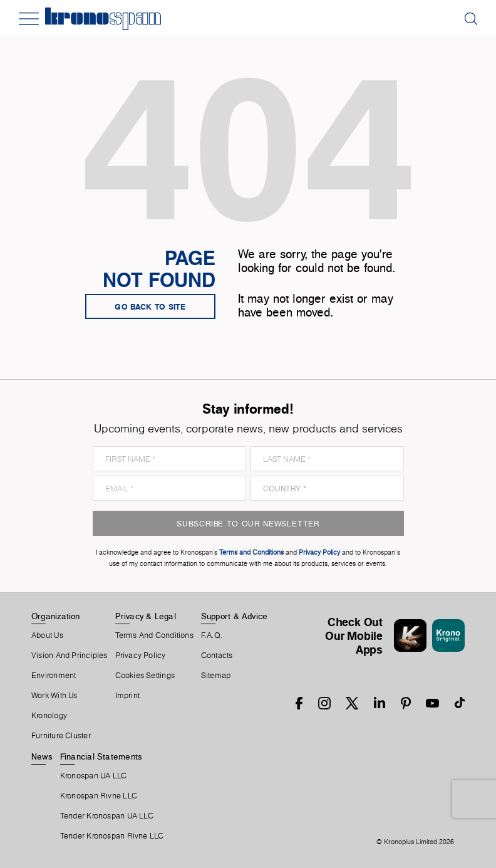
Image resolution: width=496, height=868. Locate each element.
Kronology (49, 716)
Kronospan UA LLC (94, 776)
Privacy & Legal (146, 616)
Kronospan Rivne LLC (99, 796)
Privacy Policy (141, 656)
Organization (56, 616)
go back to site (150, 306)
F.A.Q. (212, 635)
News (42, 756)
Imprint (128, 696)
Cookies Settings (145, 676)
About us (47, 635)
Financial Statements (101, 756)
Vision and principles (70, 656)
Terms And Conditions (154, 635)
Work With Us (54, 696)
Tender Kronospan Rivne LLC (112, 836)
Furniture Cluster (61, 736)
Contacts (217, 656)
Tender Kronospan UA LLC (107, 816)
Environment (54, 676)
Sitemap (216, 676)
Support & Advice (235, 616)
